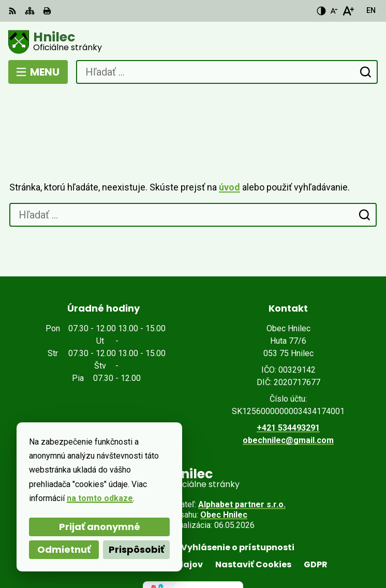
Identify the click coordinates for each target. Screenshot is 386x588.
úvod (229, 149)
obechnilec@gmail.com (288, 402)
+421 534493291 (288, 389)
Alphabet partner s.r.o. (242, 466)
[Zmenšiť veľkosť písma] (334, 11)
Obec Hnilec (224, 476)
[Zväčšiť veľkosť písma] (348, 11)
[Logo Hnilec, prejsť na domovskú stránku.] (193, 42)
